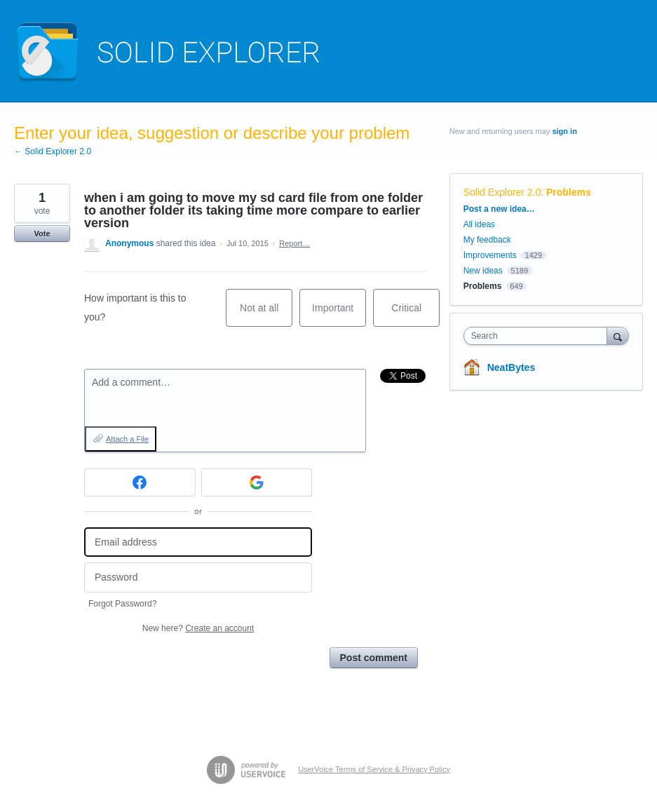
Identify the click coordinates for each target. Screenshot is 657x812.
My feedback (487, 240)
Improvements (490, 255)
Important (339, 314)
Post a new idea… (499, 209)
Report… (294, 243)
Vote (42, 234)
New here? (198, 628)
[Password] (198, 577)
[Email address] (198, 542)
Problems (569, 192)
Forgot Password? (122, 604)
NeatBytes (511, 367)
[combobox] (539, 336)
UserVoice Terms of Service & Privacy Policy (374, 769)
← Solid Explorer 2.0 (53, 151)
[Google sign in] (257, 482)
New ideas (483, 271)
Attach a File (127, 439)
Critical (415, 314)
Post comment (374, 658)
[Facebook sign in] (140, 482)
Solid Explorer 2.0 (502, 192)
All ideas (479, 224)
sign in (564, 131)
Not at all (266, 314)
